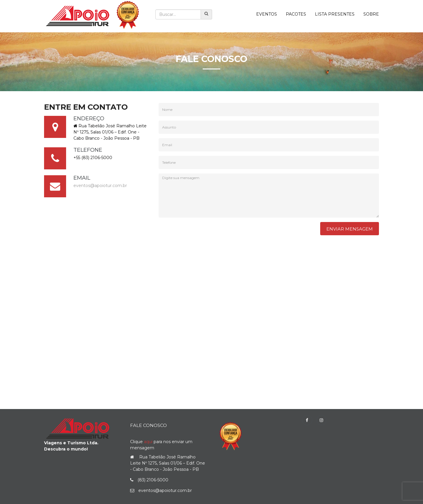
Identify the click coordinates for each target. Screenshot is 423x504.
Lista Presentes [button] (335, 14)
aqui (148, 442)
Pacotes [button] (296, 14)
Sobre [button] (371, 14)
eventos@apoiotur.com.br (100, 186)
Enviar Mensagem (350, 229)
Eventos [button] (267, 14)
